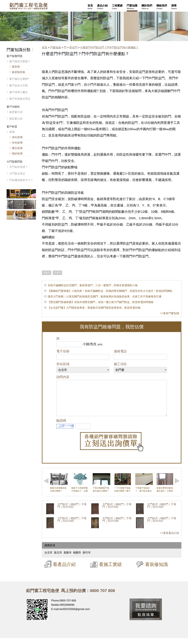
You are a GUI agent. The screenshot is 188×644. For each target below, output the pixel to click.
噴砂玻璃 (17, 154)
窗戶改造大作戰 (19, 86)
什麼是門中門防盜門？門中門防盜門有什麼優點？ (109, 48)
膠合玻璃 (17, 148)
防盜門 (73, 48)
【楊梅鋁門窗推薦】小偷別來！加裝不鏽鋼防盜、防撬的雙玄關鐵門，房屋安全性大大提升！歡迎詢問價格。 (111, 291)
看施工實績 (110, 570)
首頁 (45, 48)
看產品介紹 (64, 570)
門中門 (58, 273)
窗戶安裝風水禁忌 (20, 99)
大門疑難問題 (15, 162)
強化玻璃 (17, 137)
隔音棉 (16, 67)
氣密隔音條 (19, 72)
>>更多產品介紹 (170, 539)
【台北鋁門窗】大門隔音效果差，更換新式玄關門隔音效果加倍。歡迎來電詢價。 (95, 308)
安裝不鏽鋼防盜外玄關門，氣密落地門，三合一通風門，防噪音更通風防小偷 (93, 285)
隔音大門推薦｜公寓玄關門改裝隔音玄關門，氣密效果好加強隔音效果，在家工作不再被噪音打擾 (105, 297)
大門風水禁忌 (17, 174)
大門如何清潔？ (19, 167)
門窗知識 (56, 48)
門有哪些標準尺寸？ (21, 180)
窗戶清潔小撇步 (19, 92)
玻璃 (12, 132)
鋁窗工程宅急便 (28, 6)
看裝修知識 (156, 570)
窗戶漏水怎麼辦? (19, 79)
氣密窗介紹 (16, 112)
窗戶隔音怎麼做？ (20, 61)
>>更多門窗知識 (170, 313)
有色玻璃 (17, 143)
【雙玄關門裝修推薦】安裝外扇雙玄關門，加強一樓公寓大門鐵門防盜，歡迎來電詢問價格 (101, 302)
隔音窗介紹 (16, 119)
